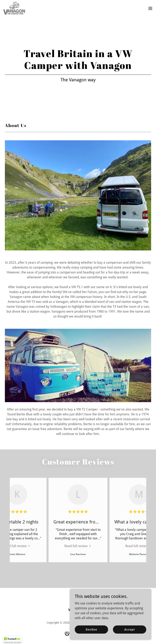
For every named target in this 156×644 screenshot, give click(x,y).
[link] (14, 8)
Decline (91, 635)
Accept (129, 635)
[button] (150, 8)
